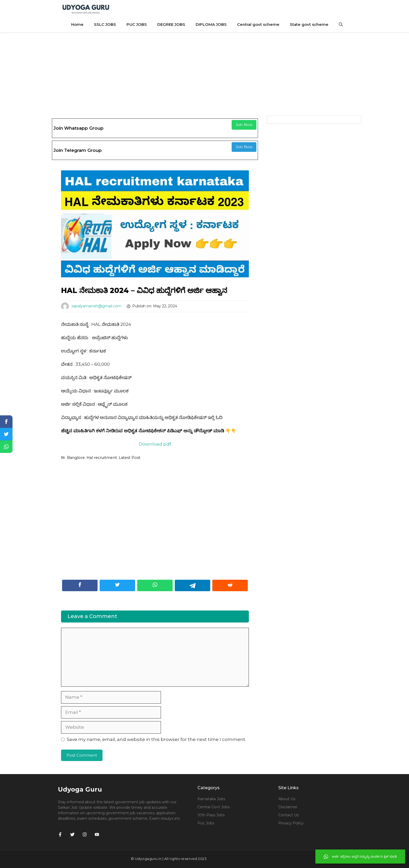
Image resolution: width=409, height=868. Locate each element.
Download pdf (155, 444)
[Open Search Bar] (341, 25)
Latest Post (130, 458)
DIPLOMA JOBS (211, 24)
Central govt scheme (258, 24)
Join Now (244, 125)
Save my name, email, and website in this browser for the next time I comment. (156, 739)
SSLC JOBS (105, 24)
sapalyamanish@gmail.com (96, 306)
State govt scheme (309, 24)
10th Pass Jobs (211, 815)
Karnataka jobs (211, 799)
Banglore (76, 458)
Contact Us (288, 815)
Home (77, 24)
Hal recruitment (102, 458)
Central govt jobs (213, 807)
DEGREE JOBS (171, 24)
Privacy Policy (291, 823)
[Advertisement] (204, 71)
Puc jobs (206, 823)
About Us (287, 799)
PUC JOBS (137, 24)
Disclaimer (288, 807)
